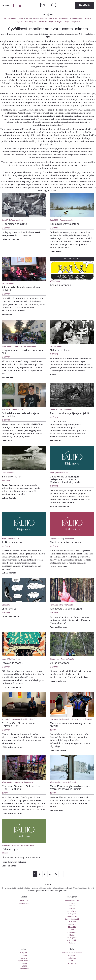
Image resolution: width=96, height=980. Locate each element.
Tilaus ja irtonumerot (72, 953)
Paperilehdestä (76, 18)
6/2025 (24, 958)
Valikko (6, 6)
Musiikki (28, 22)
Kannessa (54, 605)
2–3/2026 (6, 228)
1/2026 (53, 730)
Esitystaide (69, 22)
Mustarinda (55, 659)
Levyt (35, 22)
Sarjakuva (43, 18)
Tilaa (85, 5)
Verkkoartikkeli (10, 18)
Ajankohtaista (8, 346)
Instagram (24, 903)
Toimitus (72, 958)
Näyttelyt (20, 22)
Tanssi (28, 18)
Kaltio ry (72, 963)
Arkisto (78, 22)
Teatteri (21, 18)
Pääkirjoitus (63, 18)
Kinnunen (6, 845)
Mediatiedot (72, 961)
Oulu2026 (88, 18)
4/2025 (24, 966)
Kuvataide (43, 22)
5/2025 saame (24, 961)
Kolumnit (15, 845)
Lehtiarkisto (24, 969)
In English (59, 22)
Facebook (24, 900)
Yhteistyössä (55, 281)
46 (56, 874)
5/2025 (24, 963)
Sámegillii (53, 18)
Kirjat (51, 22)
